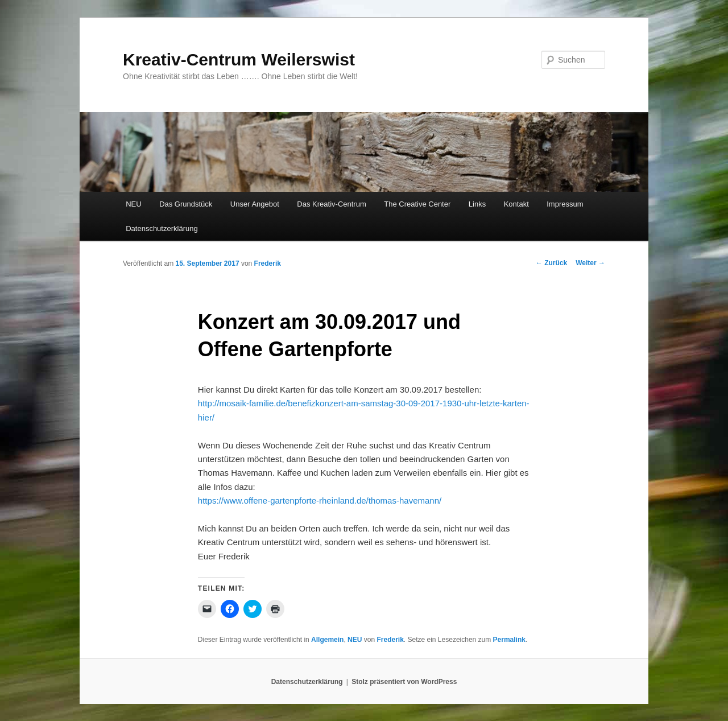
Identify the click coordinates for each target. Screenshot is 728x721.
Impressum (565, 204)
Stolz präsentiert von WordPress (404, 682)
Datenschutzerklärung (162, 228)
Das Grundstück (186, 204)
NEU (133, 204)
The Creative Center (417, 204)
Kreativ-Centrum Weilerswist (239, 59)
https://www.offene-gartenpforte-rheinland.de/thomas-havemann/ (320, 500)
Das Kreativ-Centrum (331, 204)
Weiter (590, 263)
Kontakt (516, 204)
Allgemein (327, 640)
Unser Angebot (255, 204)
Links (477, 204)
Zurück (551, 263)
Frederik (268, 263)
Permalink (509, 640)
